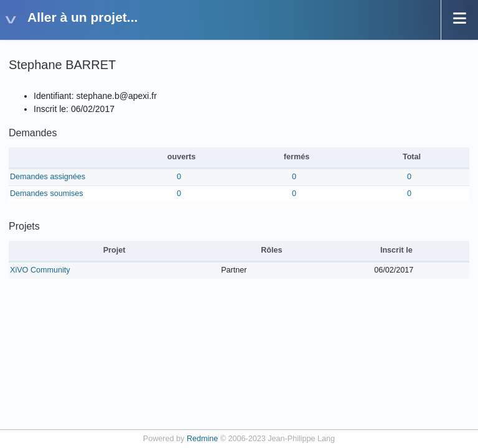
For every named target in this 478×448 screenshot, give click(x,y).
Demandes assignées (48, 177)
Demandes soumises (47, 194)
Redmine (202, 439)
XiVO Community (40, 270)
